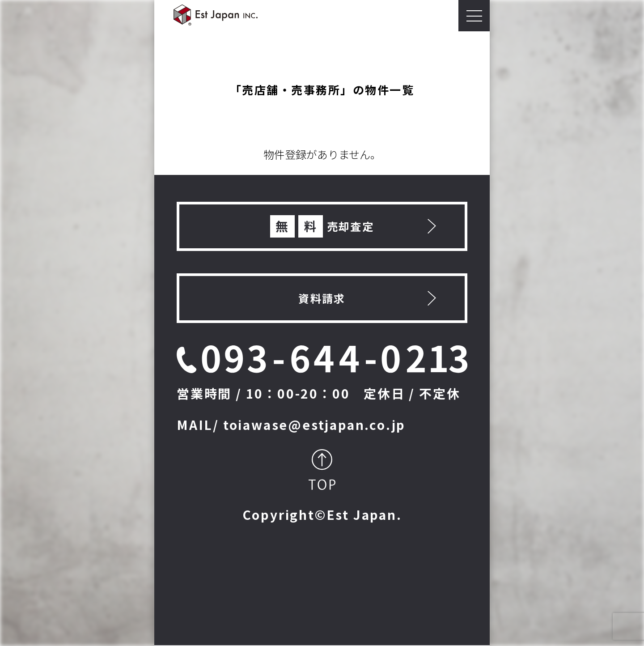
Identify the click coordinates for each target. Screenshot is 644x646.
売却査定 (322, 226)
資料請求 (322, 298)
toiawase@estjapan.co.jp (314, 425)
